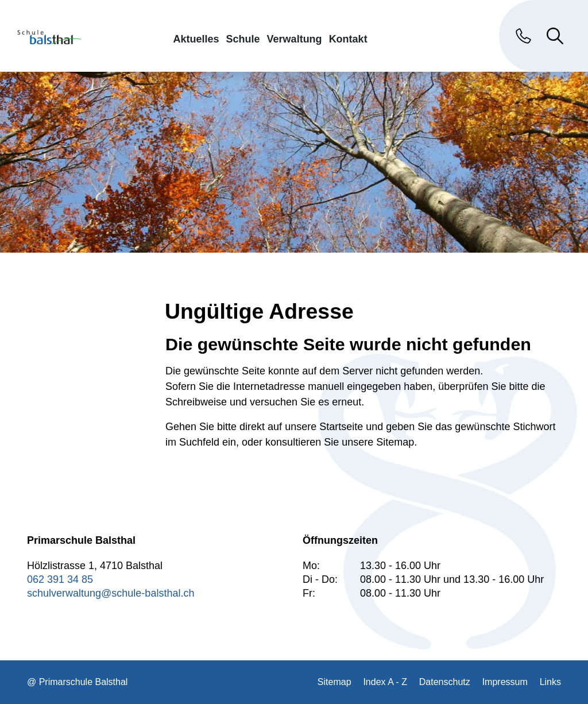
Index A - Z (385, 682)
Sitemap (334, 682)
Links (550, 682)
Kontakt (348, 39)
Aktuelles (196, 39)
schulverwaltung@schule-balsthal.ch (111, 593)
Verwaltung (295, 39)
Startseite (341, 427)
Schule (243, 39)
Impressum (505, 682)
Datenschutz (445, 682)
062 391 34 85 (60, 579)
